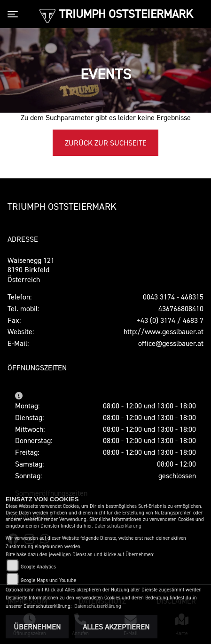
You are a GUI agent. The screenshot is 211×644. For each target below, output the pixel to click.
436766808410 (181, 308)
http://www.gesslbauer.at (164, 331)
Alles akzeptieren (116, 627)
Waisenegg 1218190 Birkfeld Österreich (31, 270)
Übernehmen (37, 627)
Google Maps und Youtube (48, 580)
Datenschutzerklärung (118, 526)
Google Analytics (38, 567)
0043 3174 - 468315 (173, 297)
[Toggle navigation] (15, 14)
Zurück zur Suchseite (106, 143)
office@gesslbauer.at (171, 343)
